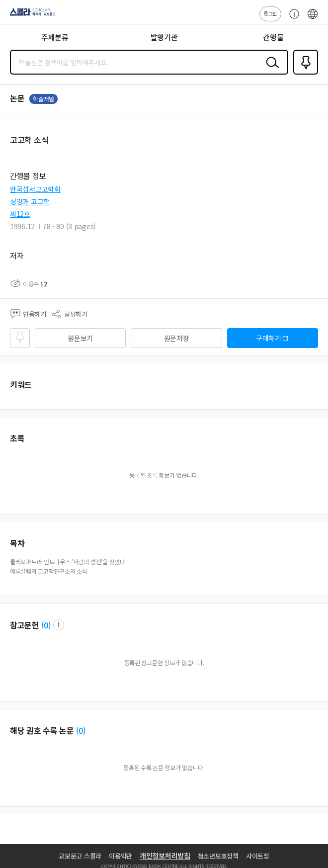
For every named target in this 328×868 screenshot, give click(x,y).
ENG (313, 19)
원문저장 (177, 338)
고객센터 (292, 19)
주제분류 (55, 37)
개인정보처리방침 (165, 856)
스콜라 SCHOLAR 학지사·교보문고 (30, 15)
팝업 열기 (59, 625)
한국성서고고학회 (35, 189)
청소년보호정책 (218, 856)
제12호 (20, 214)
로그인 (270, 13)
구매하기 (269, 338)
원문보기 (80, 338)
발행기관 (164, 37)
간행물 (273, 37)
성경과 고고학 (30, 201)
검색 (270, 70)
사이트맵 (258, 856)
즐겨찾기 (304, 74)
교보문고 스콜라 (80, 856)
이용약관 (121, 856)
